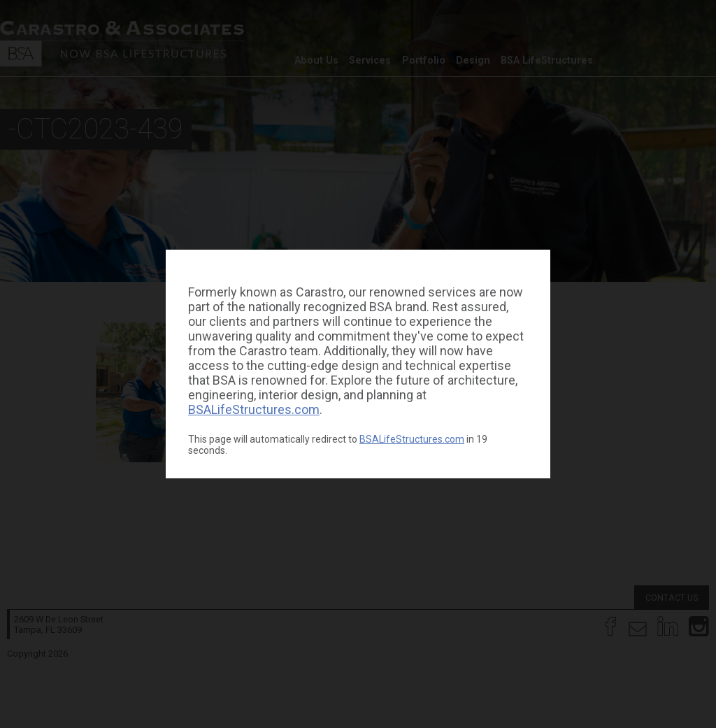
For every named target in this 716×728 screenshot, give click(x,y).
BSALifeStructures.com (254, 409)
